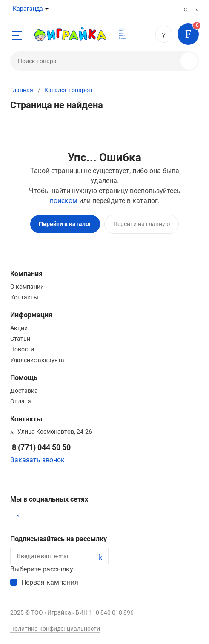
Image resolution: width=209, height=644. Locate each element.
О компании (27, 287)
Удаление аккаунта (37, 360)
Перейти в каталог (65, 224)
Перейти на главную (142, 224)
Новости (22, 349)
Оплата (21, 401)
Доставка (24, 391)
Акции (19, 328)
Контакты (24, 297)
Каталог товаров (68, 90)
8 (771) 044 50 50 (164, 34)
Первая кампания (50, 582)
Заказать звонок (37, 460)
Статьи (20, 339)
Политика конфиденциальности (55, 629)
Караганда (28, 9)
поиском (64, 201)
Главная (22, 90)
